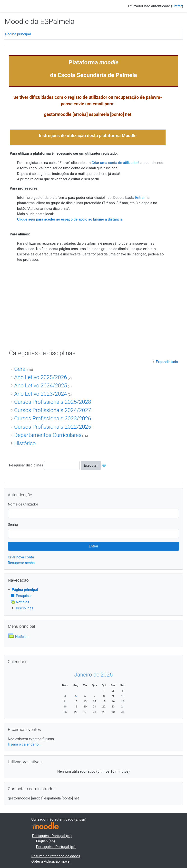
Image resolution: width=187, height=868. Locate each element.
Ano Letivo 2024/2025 (41, 385)
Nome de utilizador (23, 504)
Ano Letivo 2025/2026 (41, 377)
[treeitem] (93, 590)
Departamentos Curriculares (48, 435)
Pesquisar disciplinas (26, 465)
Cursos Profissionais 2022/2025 (53, 427)
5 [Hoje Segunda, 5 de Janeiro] (76, 696)
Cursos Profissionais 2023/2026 (53, 418)
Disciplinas (25, 608)
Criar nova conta (21, 557)
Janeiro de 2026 (94, 675)
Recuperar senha (21, 563)
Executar (91, 465)
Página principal (18, 34)
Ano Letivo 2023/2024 (41, 394)
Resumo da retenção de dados (56, 856)
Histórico (25, 443)
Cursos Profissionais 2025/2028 (53, 402)
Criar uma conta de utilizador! (115, 163)
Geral (20, 369)
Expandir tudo (167, 362)
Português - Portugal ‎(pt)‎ (52, 836)
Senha (13, 525)
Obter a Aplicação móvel (51, 861)
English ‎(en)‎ (46, 841)
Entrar (177, 6)
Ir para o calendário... (25, 744)
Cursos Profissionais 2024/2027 (53, 410)
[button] (105, 465)
